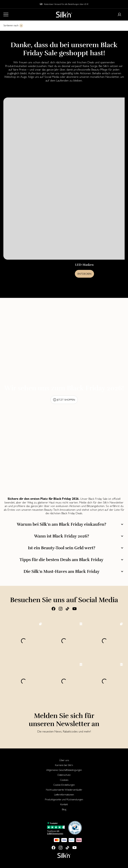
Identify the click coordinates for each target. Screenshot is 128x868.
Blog (64, 809)
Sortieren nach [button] (11, 25)
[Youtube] (75, 609)
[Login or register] (119, 14)
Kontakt (64, 804)
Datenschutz (64, 775)
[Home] (64, 14)
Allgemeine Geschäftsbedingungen (64, 770)
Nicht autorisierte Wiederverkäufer (64, 790)
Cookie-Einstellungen (64, 785)
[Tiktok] (67, 609)
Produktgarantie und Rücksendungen (64, 799)
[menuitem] (64, 760)
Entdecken (84, 274)
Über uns (64, 760)
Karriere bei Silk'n (64, 765)
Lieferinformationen (64, 795)
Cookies (64, 780)
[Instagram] (61, 609)
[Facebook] (53, 609)
